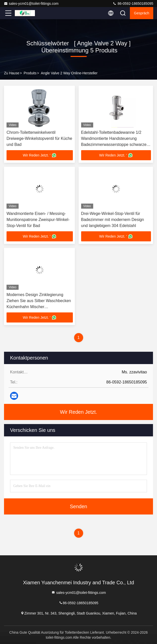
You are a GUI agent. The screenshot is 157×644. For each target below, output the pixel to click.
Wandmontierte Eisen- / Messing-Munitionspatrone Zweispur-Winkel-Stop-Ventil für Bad (38, 220)
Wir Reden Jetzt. (79, 412)
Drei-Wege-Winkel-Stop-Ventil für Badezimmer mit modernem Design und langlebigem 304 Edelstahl (113, 220)
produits (30, 73)
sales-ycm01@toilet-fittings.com (31, 4)
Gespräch (142, 13)
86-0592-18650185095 (133, 4)
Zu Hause (12, 73)
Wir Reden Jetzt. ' (40, 155)
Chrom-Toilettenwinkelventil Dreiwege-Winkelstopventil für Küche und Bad (39, 138)
